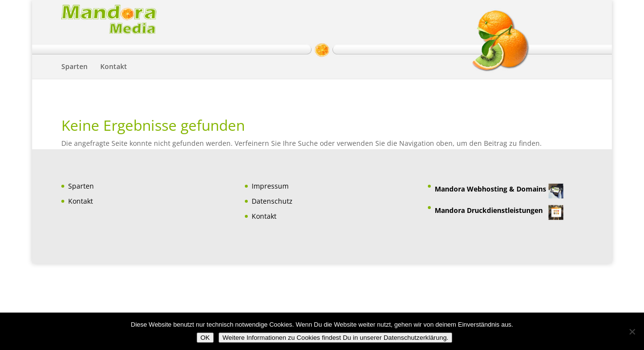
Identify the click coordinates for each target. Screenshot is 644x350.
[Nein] (632, 332)
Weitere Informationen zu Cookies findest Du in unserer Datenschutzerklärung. (335, 338)
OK (205, 338)
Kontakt (114, 67)
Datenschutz (272, 201)
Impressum (270, 186)
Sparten (74, 67)
